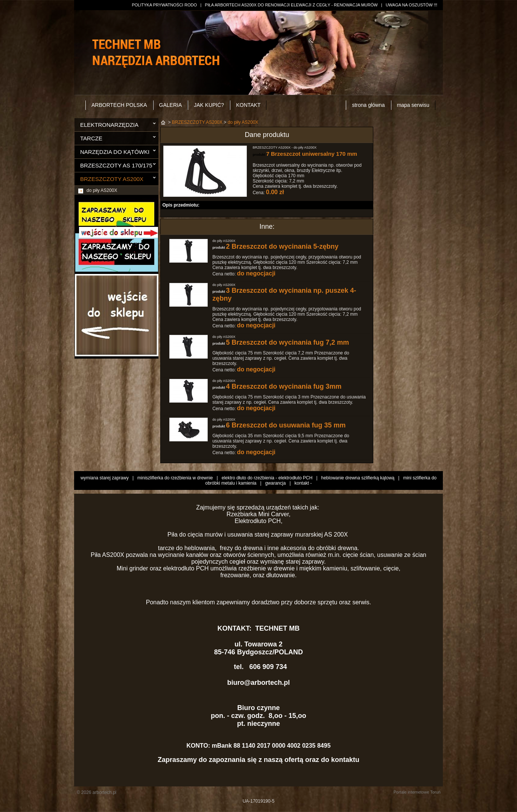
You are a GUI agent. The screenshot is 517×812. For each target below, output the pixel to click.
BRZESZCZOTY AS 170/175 (116, 165)
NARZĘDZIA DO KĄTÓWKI (115, 152)
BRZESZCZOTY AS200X (112, 179)
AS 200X (337, 534)
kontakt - (303, 483)
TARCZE (91, 138)
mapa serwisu (413, 105)
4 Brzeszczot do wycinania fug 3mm (284, 386)
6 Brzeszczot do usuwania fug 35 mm (286, 425)
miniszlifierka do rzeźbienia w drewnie (175, 478)
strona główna (368, 105)
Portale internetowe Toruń (417, 792)
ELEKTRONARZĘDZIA (109, 125)
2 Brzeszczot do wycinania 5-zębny (282, 246)
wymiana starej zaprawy (105, 478)
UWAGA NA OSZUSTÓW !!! (411, 5)
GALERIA (171, 105)
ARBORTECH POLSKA (119, 105)
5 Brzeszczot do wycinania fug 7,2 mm (287, 342)
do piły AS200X (102, 190)
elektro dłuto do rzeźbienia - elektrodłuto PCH (267, 478)
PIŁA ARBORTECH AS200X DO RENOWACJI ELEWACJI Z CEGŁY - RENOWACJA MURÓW (291, 5)
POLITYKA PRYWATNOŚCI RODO (164, 5)
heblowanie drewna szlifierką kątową (358, 478)
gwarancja (276, 483)
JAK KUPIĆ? (209, 105)
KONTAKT (248, 105)
